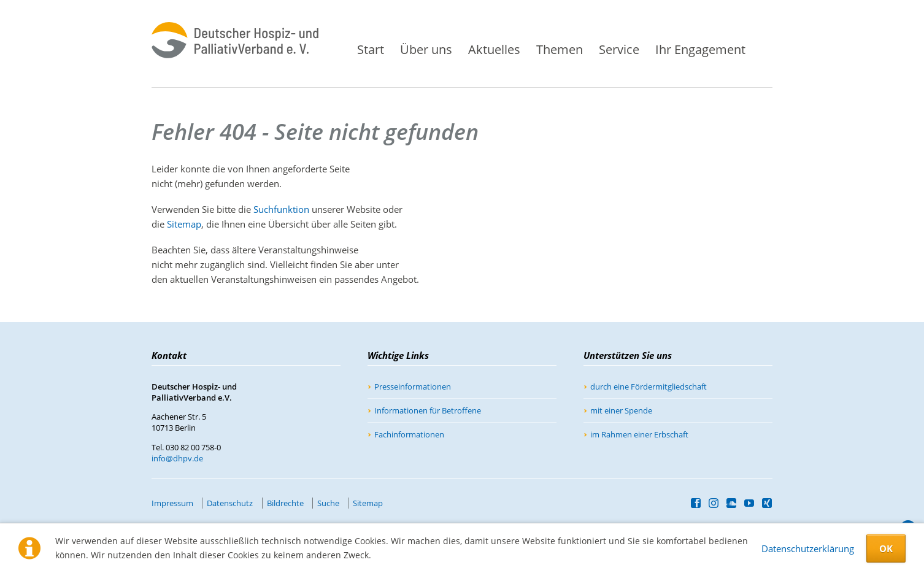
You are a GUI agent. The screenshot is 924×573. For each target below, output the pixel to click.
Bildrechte (285, 503)
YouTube (749, 503)
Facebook (696, 503)
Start (371, 49)
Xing (767, 503)
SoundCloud (732, 503)
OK (886, 548)
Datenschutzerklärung (808, 548)
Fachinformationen (409, 434)
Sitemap (184, 224)
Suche (769, 44)
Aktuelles (494, 49)
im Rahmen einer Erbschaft (639, 434)
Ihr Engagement (700, 49)
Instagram (714, 503)
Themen (560, 49)
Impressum (172, 503)
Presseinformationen (413, 386)
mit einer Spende (621, 410)
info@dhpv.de (177, 458)
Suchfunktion (281, 209)
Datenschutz (230, 503)
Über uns (426, 49)
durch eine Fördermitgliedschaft (649, 386)
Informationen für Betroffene (428, 410)
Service (619, 49)
